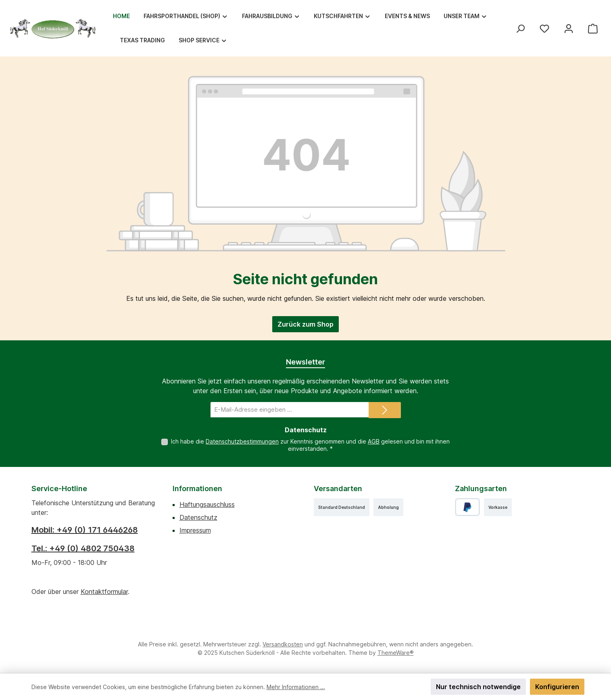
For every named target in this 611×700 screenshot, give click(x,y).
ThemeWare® (396, 653)
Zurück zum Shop (305, 324)
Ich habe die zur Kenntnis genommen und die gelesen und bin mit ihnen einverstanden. (310, 445)
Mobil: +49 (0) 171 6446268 (85, 530)
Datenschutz (198, 517)
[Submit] (385, 410)
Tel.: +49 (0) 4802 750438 (83, 548)
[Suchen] (520, 28)
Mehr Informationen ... (296, 687)
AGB (374, 441)
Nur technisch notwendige (478, 687)
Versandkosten (283, 644)
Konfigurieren (557, 687)
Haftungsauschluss (207, 504)
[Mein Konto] (569, 28)
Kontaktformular (104, 592)
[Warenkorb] (593, 28)
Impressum (195, 530)
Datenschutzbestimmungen (242, 441)
